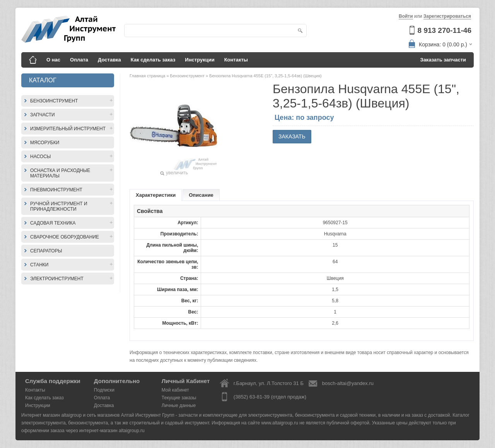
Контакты (236, 60)
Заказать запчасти (443, 60)
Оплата (79, 60)
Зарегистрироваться (447, 16)
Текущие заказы (179, 398)
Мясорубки (45, 143)
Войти (406, 16)
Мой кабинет (175, 390)
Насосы (40, 157)
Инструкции (200, 60)
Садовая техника (53, 223)
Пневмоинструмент (56, 190)
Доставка (109, 60)
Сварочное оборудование (65, 237)
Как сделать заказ (153, 60)
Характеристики (156, 195)
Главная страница (148, 76)
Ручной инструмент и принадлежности (59, 206)
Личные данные (179, 405)
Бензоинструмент (54, 101)
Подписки (104, 390)
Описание (201, 195)
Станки (39, 265)
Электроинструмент (57, 279)
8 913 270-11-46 (445, 30)
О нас (53, 60)
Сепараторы (46, 251)
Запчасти (43, 115)
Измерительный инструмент (68, 129)
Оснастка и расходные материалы (60, 173)
